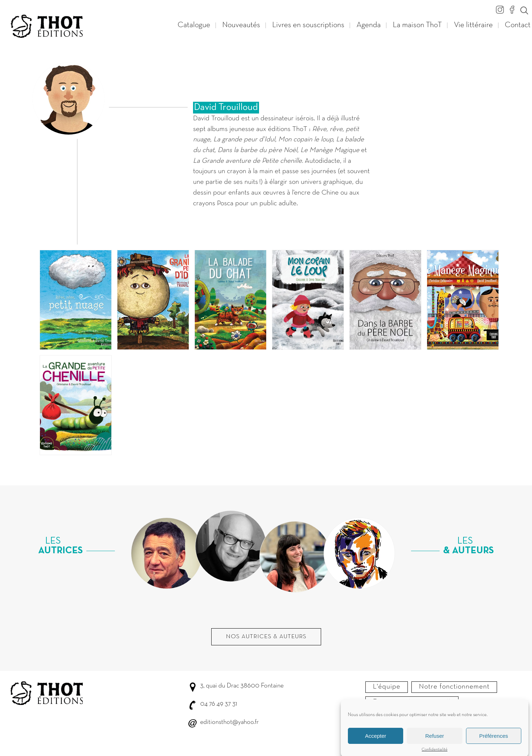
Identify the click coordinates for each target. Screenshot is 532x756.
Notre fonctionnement (454, 687)
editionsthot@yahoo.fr (229, 722)
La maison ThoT (417, 25)
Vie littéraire (473, 25)
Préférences (494, 742)
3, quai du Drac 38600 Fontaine (242, 686)
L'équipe (387, 687)
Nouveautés (241, 25)
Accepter (376, 742)
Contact (518, 25)
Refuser (435, 742)
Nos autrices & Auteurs (266, 637)
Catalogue (194, 25)
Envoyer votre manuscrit (412, 702)
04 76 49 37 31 (219, 704)
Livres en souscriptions (308, 25)
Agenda (369, 25)
